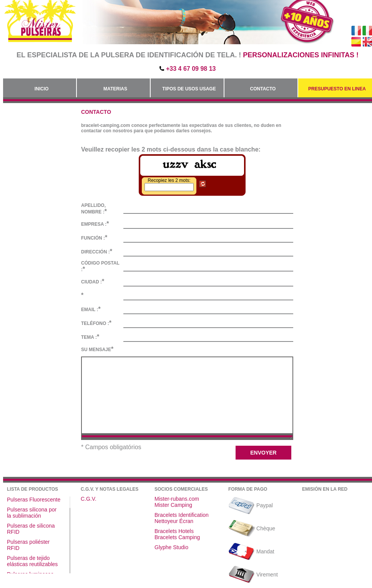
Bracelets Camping (177, 537)
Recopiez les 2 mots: (169, 180)
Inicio (42, 89)
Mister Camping (173, 505)
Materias (115, 89)
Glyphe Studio (171, 547)
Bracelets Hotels (174, 531)
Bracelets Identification (182, 515)
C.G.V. (89, 499)
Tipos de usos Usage (189, 89)
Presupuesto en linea (337, 89)
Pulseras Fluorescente (34, 500)
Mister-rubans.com (177, 499)
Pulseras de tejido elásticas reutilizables (32, 561)
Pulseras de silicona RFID (31, 529)
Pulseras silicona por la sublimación (32, 513)
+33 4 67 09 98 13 (191, 69)
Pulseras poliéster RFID (28, 545)
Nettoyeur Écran (174, 521)
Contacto (263, 89)
